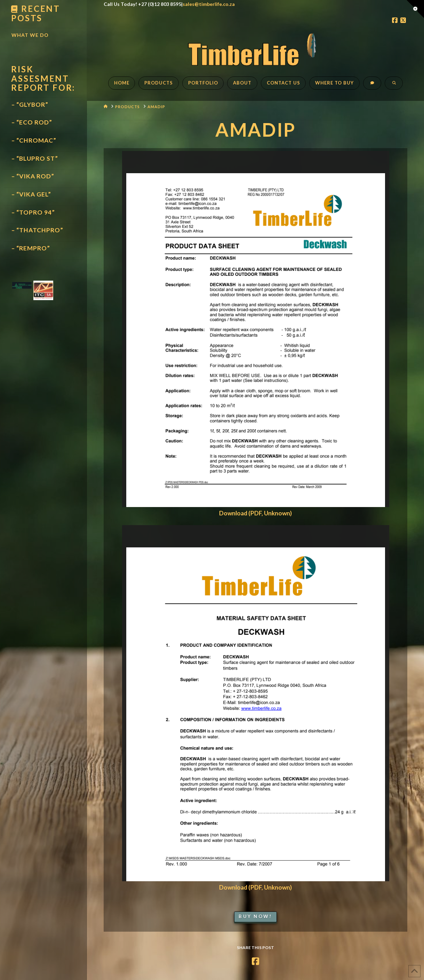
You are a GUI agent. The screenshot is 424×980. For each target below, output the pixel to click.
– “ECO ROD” (32, 122)
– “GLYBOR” (30, 105)
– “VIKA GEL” (31, 194)
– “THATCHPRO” (37, 230)
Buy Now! (255, 916)
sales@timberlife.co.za (209, 4)
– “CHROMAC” (34, 140)
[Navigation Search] (394, 87)
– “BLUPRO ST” (35, 158)
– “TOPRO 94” (33, 212)
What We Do (30, 35)
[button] (415, 9)
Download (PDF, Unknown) (255, 513)
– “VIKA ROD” (33, 176)
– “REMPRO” (31, 248)
